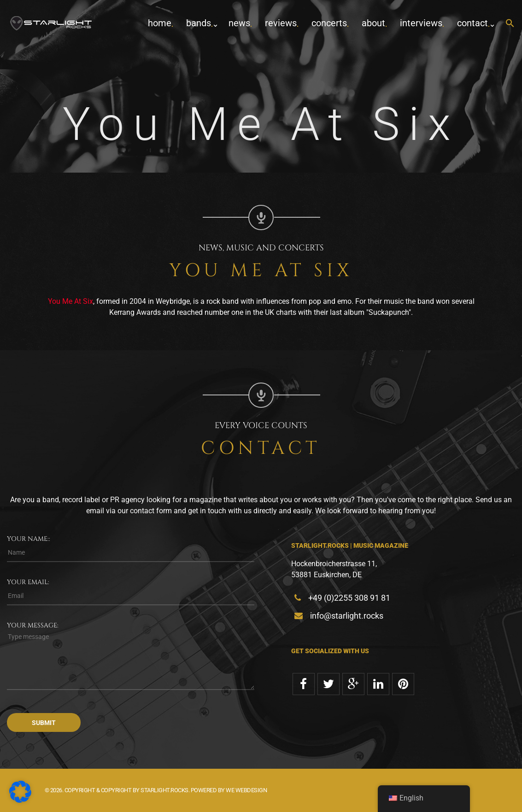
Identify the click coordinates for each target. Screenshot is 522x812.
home (160, 23)
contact (472, 23)
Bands (199, 23)
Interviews (421, 23)
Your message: (33, 625)
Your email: (28, 582)
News (239, 23)
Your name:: (29, 539)
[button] (510, 24)
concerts (329, 23)
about (373, 23)
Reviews (281, 23)
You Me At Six (70, 301)
